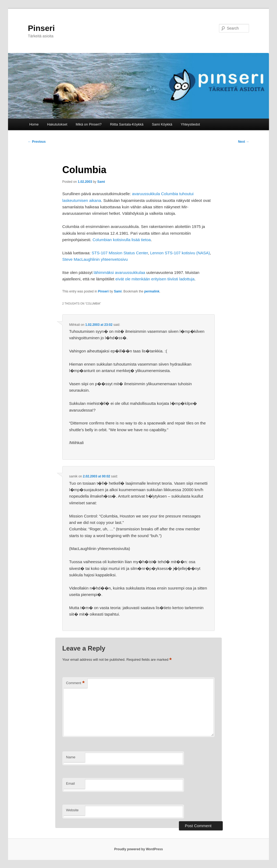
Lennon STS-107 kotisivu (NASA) (180, 253)
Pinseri (41, 28)
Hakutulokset (57, 124)
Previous (37, 142)
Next (244, 142)
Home (34, 124)
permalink (152, 291)
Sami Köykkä (162, 124)
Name (71, 757)
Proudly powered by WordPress (138, 849)
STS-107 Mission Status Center (120, 253)
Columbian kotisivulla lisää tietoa (122, 240)
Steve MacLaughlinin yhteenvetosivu (95, 259)
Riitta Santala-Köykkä (127, 124)
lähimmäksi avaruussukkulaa (120, 272)
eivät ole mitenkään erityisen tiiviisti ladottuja (155, 279)
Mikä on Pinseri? (89, 124)
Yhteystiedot (190, 124)
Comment (75, 683)
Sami (101, 182)
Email (71, 783)
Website (72, 810)
